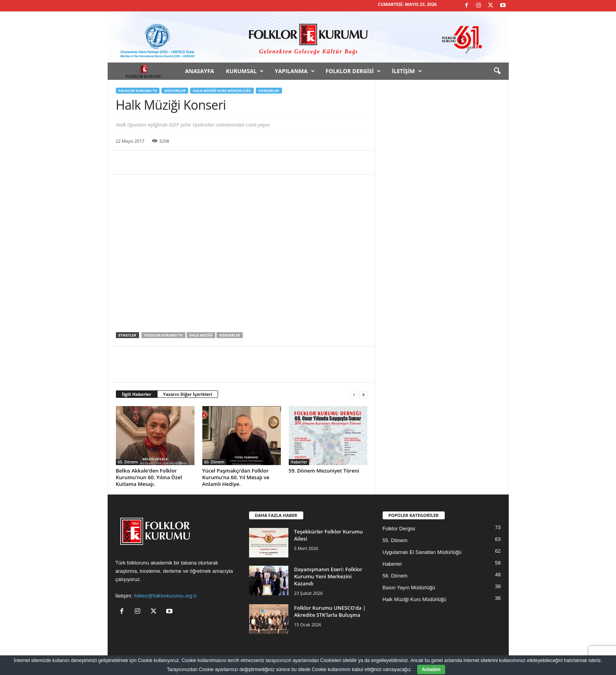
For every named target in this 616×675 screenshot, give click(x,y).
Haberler (299, 462)
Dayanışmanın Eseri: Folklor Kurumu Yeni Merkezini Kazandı (328, 576)
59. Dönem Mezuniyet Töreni (324, 471)
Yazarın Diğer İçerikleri (188, 394)
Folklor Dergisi (353, 71)
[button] (497, 71)
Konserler (269, 91)
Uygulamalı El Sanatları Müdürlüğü (422, 552)
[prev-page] (354, 395)
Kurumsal (245, 71)
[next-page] (363, 395)
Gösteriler (175, 91)
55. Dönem (395, 540)
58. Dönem (395, 576)
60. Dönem (128, 462)
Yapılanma (295, 71)
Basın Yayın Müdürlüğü (409, 588)
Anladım (431, 669)
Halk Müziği (201, 335)
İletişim (407, 71)
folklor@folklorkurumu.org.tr (165, 596)
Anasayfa (200, 71)
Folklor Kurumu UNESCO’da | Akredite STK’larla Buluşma (330, 611)
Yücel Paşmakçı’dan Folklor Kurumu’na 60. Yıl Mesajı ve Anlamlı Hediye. (236, 477)
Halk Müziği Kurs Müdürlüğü (222, 91)
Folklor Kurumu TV (138, 91)
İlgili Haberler (137, 394)
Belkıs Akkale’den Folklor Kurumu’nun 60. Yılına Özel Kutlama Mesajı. (149, 477)
